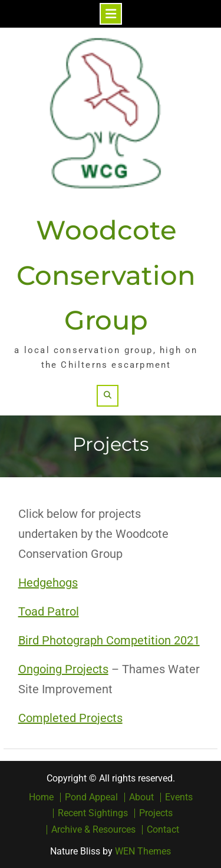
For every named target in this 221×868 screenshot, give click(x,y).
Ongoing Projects (63, 669)
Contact (163, 830)
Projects (156, 813)
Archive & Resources (93, 830)
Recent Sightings (93, 813)
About (141, 797)
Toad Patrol (49, 611)
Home (41, 797)
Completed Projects (70, 718)
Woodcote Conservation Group (106, 275)
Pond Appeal (91, 797)
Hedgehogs (48, 583)
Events (179, 797)
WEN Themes (143, 851)
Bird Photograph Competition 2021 (109, 640)
